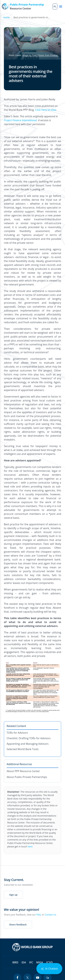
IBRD (15, 962)
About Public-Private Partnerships (27, 777)
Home (6, 17)
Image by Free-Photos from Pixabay (40, 55)
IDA (24, 962)
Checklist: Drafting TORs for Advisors (29, 738)
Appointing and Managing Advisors (28, 744)
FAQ (39, 915)
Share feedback (18, 925)
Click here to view (46, 110)
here (30, 846)
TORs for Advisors (17, 733)
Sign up (13, 895)
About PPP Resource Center (23, 771)
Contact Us (51, 915)
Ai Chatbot (49, 969)
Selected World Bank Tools (23, 749)
